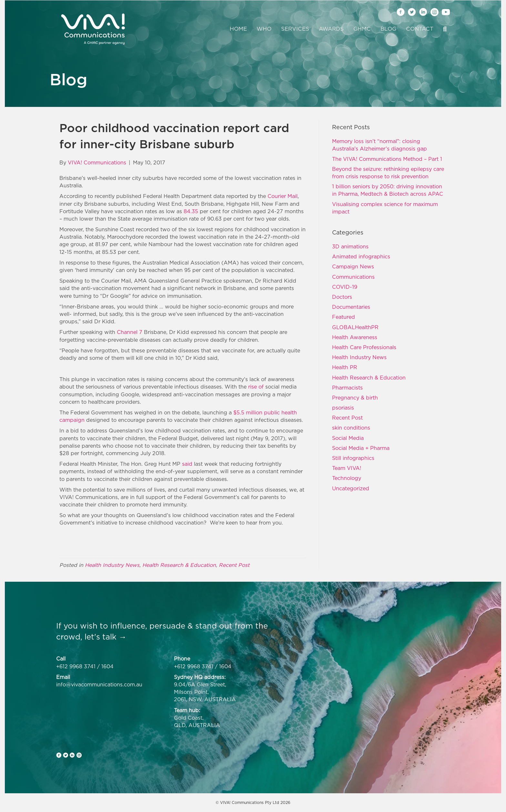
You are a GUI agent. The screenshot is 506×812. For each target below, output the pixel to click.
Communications (353, 277)
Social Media (348, 438)
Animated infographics (361, 256)
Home (238, 29)
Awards (331, 29)
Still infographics (353, 458)
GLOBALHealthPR (355, 327)
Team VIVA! (347, 468)
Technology (347, 478)
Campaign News (353, 266)
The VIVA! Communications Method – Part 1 (387, 159)
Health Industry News (112, 565)
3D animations (350, 246)
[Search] (442, 29)
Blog (388, 29)
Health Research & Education (179, 565)
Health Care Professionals (364, 347)
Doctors (342, 297)
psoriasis (343, 408)
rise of (257, 387)
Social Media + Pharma (361, 448)
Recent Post (234, 565)
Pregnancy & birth (355, 398)
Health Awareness (355, 337)
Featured (344, 317)
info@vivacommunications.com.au (99, 684)
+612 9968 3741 (76, 666)
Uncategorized (351, 488)
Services (295, 29)
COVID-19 (345, 287)
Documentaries (351, 307)
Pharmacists (347, 388)
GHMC (362, 29)
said (187, 464)
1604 (107, 666)
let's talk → (106, 637)
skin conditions (351, 428)
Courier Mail (283, 196)
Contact (420, 29)
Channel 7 (130, 332)
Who (264, 29)
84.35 (191, 211)
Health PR (345, 367)
